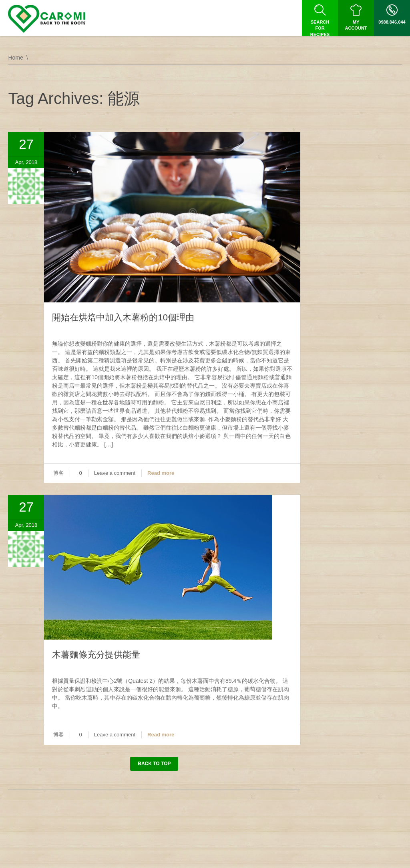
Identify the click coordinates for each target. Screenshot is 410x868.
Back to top (154, 764)
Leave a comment (115, 473)
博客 (58, 473)
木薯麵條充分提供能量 (96, 655)
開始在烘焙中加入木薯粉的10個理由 (123, 317)
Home (15, 58)
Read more (161, 473)
